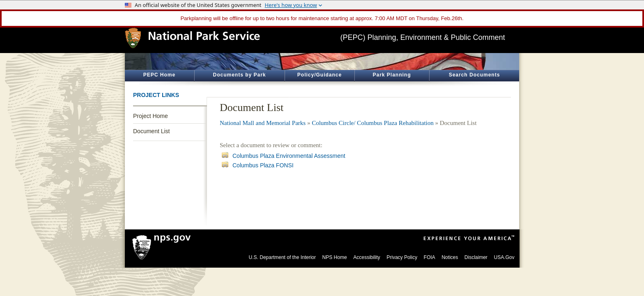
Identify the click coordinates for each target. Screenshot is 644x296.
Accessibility (367, 257)
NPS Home (335, 257)
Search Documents (475, 75)
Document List (151, 131)
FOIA (430, 257)
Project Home (151, 116)
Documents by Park (239, 75)
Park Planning (392, 75)
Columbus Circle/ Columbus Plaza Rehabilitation (373, 123)
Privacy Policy (402, 257)
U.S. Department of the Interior (282, 257)
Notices (450, 257)
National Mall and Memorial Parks (263, 123)
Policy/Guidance (320, 75)
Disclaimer (476, 257)
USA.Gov (504, 257)
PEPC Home (159, 75)
